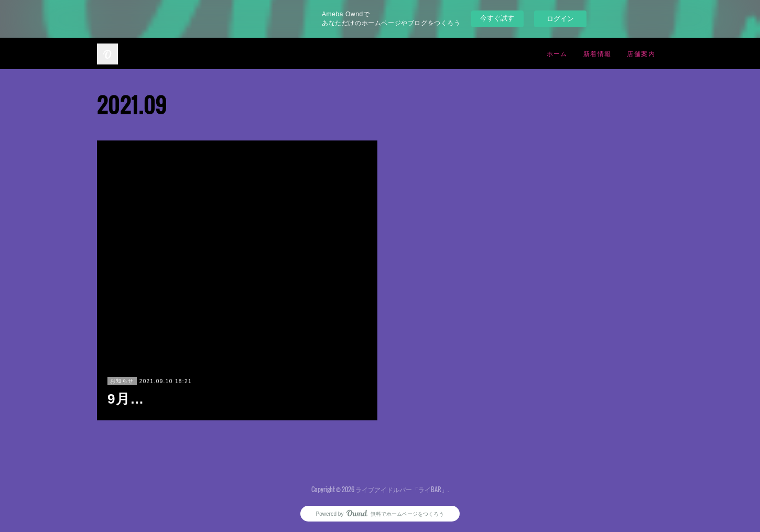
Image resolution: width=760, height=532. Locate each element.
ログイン (560, 19)
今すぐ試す (497, 18)
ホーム (557, 53)
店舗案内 (641, 53)
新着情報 (598, 53)
